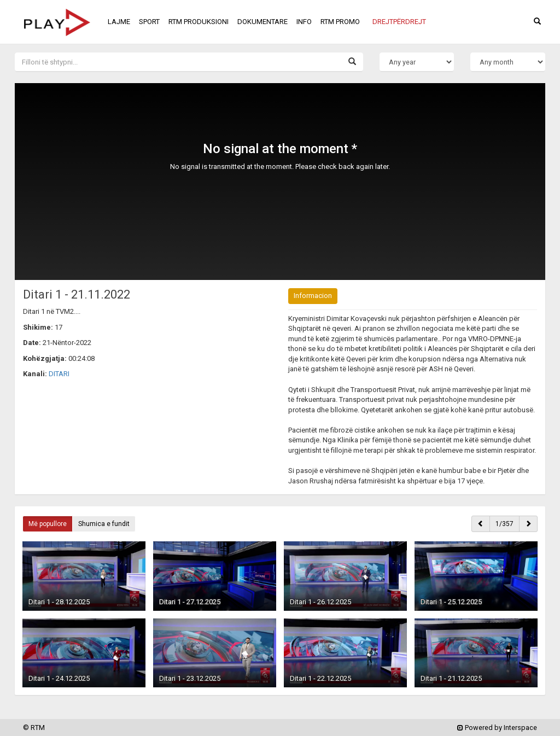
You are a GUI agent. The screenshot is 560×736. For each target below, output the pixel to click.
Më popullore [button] (48, 524)
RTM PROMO (340, 22)
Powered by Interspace (497, 728)
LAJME (119, 22)
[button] (399, 22)
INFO (304, 22)
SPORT (149, 22)
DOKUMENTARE (262, 22)
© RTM (34, 728)
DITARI (59, 374)
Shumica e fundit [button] (104, 524)
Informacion (313, 296)
